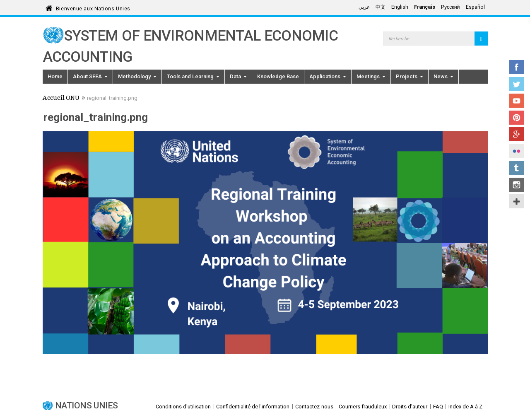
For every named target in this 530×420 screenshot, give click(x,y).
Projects (410, 76)
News (443, 76)
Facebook (517, 67)
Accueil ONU (61, 99)
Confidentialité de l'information (253, 407)
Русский (450, 7)
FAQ (438, 407)
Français (425, 7)
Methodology (137, 76)
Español (475, 7)
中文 (381, 7)
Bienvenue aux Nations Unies (93, 7)
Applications (328, 76)
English (400, 7)
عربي (364, 7)
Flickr (517, 151)
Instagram (517, 185)
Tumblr (517, 168)
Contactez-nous (314, 407)
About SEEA (90, 76)
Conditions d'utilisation (183, 407)
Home (55, 76)
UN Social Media (517, 201)
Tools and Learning (193, 76)
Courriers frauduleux (363, 407)
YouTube (517, 101)
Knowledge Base (278, 76)
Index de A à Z (465, 407)
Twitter (517, 84)
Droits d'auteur (410, 407)
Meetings (371, 76)
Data (238, 76)
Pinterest (517, 118)
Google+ (517, 134)
